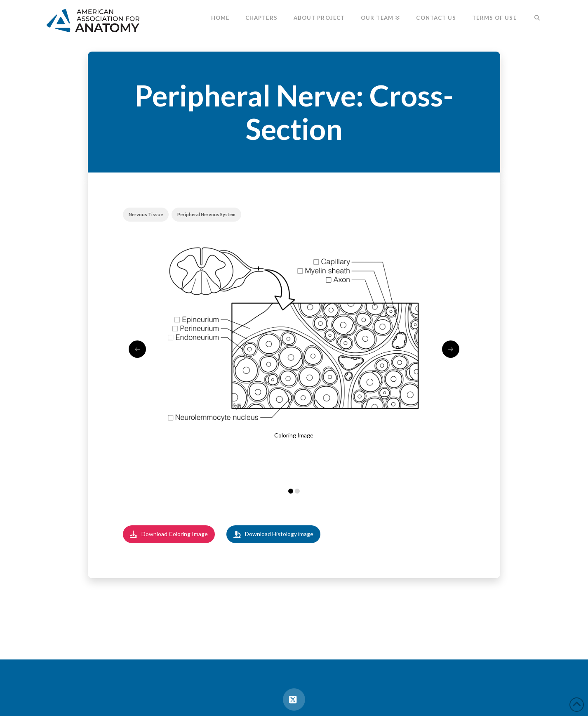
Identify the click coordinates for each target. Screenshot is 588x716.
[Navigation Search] (533, 19)
